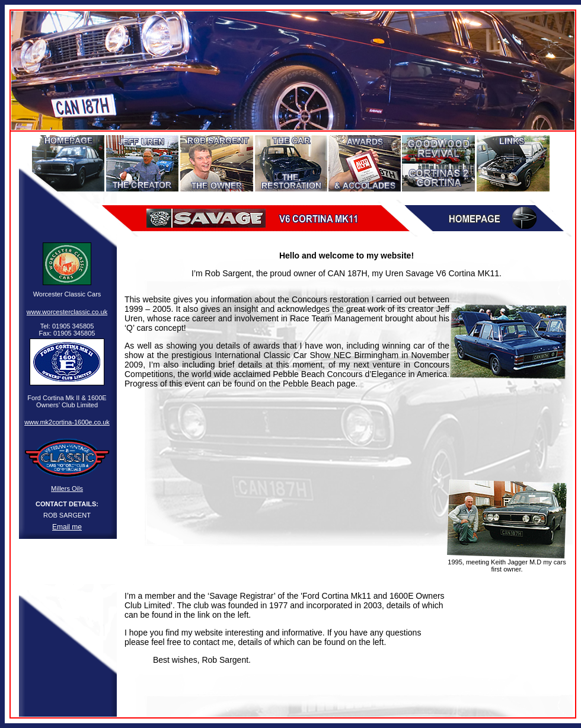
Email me (67, 527)
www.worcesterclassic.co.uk (67, 312)
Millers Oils (67, 488)
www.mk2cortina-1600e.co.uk (67, 422)
